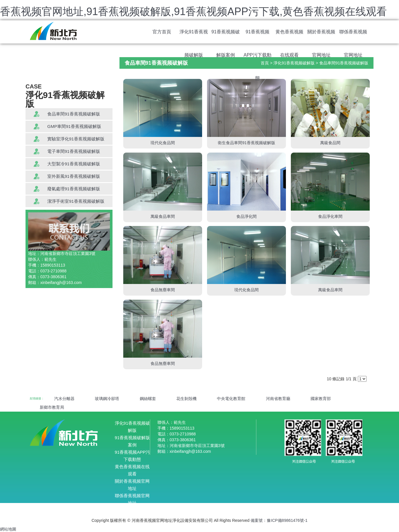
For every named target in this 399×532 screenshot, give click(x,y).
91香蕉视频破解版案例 (226, 36)
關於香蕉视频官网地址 (321, 36)
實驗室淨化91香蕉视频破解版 (76, 139)
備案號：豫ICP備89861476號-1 (279, 520)
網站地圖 (8, 529)
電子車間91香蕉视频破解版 (74, 151)
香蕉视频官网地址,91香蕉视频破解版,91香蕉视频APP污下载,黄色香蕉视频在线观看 (193, 11)
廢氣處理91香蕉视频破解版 (74, 189)
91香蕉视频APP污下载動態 (257, 36)
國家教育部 (321, 399)
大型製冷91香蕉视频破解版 (74, 164)
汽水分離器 (64, 399)
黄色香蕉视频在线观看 (289, 36)
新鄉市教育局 (52, 407)
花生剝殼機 (186, 399)
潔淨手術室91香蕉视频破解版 (76, 201)
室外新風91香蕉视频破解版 (74, 176)
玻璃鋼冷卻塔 (107, 399)
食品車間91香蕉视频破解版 (74, 114)
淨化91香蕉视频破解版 (194, 36)
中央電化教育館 (231, 399)
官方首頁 (162, 32)
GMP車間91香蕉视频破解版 (74, 126)
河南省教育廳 (278, 399)
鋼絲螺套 (148, 399)
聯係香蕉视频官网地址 (353, 36)
